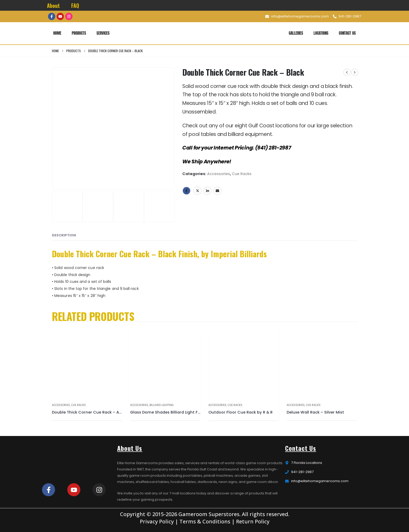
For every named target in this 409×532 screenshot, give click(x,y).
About (53, 5)
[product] (87, 363)
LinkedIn (207, 191)
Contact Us (347, 33)
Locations (321, 33)
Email (218, 191)
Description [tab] (64, 235)
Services (103, 33)
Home (57, 33)
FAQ (75, 5)
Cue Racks (242, 174)
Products (79, 33)
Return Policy (253, 521)
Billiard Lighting (162, 405)
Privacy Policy (157, 521)
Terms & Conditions (205, 521)
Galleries (296, 33)
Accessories (219, 174)
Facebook (187, 191)
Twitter (197, 191)
